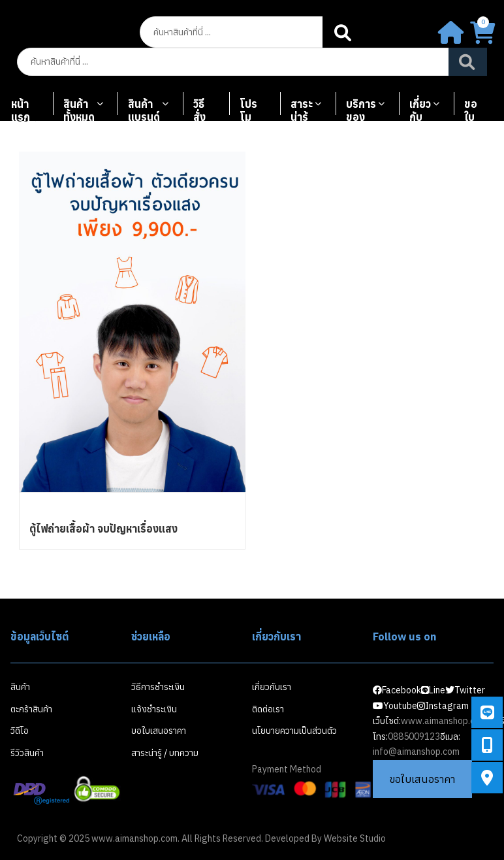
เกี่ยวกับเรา (420, 109)
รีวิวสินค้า (27, 753)
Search (344, 32)
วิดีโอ (20, 731)
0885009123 (414, 736)
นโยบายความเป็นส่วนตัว (294, 731)
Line (433, 690)
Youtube (395, 706)
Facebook (397, 690)
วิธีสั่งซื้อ (200, 109)
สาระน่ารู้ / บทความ (165, 753)
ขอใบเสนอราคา (476, 109)
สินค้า (20, 687)
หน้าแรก (21, 109)
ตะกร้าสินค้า (31, 709)
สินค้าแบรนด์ (144, 109)
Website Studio (355, 838)
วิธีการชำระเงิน (158, 687)
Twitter (465, 690)
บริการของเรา (361, 109)
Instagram (443, 706)
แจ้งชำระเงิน (154, 709)
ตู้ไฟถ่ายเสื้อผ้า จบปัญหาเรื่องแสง (103, 529)
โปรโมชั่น (248, 109)
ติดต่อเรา (268, 709)
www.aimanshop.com (444, 721)
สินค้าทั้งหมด (79, 109)
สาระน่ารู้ (302, 109)
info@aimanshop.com (416, 752)
